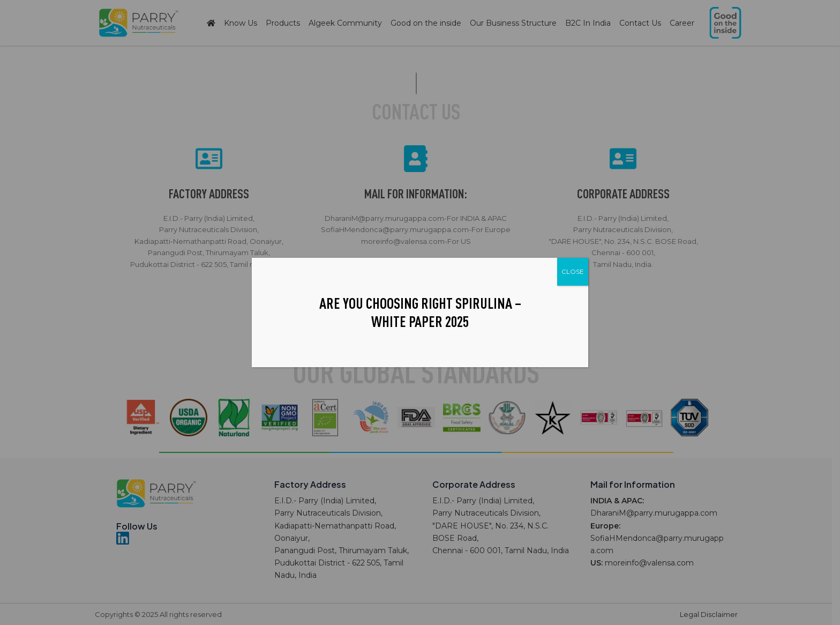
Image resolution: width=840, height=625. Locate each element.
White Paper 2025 (420, 321)
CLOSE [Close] (573, 271)
